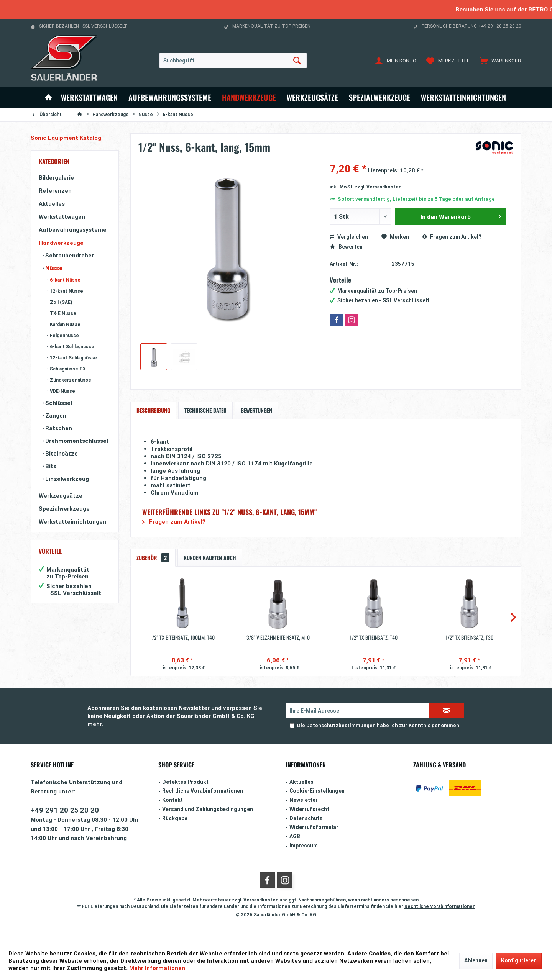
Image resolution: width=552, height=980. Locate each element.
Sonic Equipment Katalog (66, 138)
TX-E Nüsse (62, 313)
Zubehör (153, 558)
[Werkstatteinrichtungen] (463, 98)
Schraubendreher (69, 255)
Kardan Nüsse (65, 324)
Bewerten (346, 247)
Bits (50, 466)
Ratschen (58, 428)
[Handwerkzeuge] (249, 98)
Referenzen (55, 191)
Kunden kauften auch (210, 558)
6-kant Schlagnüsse (71, 347)
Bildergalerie (56, 178)
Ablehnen (476, 960)
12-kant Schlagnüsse (73, 358)
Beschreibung (153, 410)
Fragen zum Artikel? (452, 237)
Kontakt (172, 800)
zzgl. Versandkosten (378, 187)
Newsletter (304, 800)
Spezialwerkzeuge (64, 509)
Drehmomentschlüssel (76, 441)
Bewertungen (256, 410)
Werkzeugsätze (61, 496)
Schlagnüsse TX (67, 369)
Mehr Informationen (157, 968)
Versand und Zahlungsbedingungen (208, 809)
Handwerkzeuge (61, 243)
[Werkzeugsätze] (312, 98)
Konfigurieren (519, 960)
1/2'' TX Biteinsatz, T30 (469, 637)
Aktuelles (52, 204)
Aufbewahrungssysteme (73, 230)
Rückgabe (175, 818)
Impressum (304, 846)
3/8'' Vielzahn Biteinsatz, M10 (278, 637)
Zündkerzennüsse (70, 380)
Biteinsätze (61, 453)
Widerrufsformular (314, 827)
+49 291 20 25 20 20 (65, 810)
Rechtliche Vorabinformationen (203, 791)
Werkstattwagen (62, 217)
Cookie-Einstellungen (317, 791)
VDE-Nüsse (62, 391)
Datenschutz (306, 818)
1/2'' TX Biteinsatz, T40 (374, 637)
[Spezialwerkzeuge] (379, 98)
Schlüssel (58, 403)
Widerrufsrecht (309, 809)
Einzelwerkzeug (66, 479)
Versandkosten (261, 900)
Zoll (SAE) (60, 302)
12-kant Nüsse (66, 291)
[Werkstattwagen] (89, 98)
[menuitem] (499, 61)
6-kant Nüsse (65, 280)
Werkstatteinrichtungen (72, 522)
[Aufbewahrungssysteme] (170, 98)
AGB (295, 836)
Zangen (55, 415)
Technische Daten (205, 410)
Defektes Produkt (185, 782)
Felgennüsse (64, 335)
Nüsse (53, 268)
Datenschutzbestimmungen (341, 725)
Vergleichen (349, 237)
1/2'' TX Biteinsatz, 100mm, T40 (182, 637)
